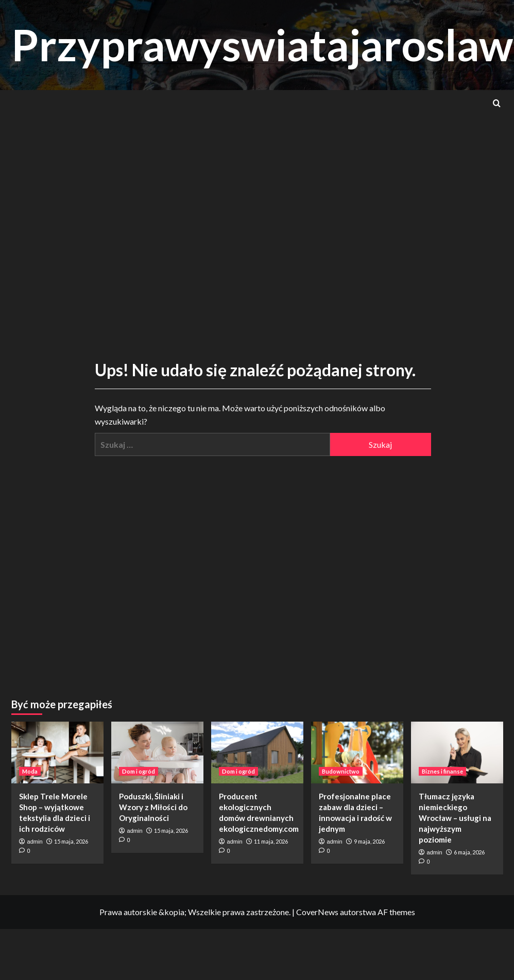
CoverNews (317, 912)
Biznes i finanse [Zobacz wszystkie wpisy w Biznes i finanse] (442, 771)
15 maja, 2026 (71, 841)
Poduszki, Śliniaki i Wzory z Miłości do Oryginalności (153, 807)
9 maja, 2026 (369, 841)
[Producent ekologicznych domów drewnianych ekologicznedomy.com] (257, 752)
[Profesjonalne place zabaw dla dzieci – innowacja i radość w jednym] (357, 752)
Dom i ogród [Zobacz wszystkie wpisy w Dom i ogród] (139, 771)
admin (35, 842)
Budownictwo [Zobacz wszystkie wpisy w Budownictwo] (341, 771)
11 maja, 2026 (271, 841)
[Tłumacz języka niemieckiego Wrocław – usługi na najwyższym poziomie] (457, 752)
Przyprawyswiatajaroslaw (262, 45)
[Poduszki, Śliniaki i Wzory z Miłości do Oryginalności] (157, 752)
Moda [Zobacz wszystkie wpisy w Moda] (30, 771)
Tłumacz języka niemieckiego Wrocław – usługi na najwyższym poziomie (455, 818)
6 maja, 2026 (469, 852)
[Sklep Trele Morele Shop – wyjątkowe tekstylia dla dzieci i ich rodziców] (57, 752)
